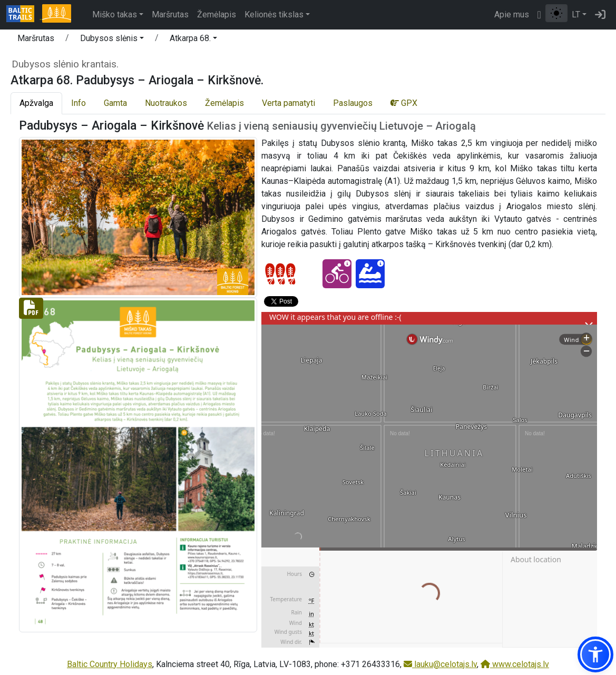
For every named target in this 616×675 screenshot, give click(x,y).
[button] (112, 40)
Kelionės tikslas (274, 14)
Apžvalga (36, 103)
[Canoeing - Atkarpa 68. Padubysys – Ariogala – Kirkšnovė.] (370, 274)
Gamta (115, 103)
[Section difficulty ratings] (280, 274)
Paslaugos (353, 103)
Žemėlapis (217, 14)
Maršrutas (170, 14)
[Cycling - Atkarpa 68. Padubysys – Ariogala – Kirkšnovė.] (337, 274)
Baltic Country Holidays (110, 664)
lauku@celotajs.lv (440, 664)
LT (576, 14)
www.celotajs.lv (515, 664)
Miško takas (115, 14)
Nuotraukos (166, 103)
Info (79, 103)
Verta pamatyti (289, 103)
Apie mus (512, 14)
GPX (404, 103)
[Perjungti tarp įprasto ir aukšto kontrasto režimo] (556, 13)
